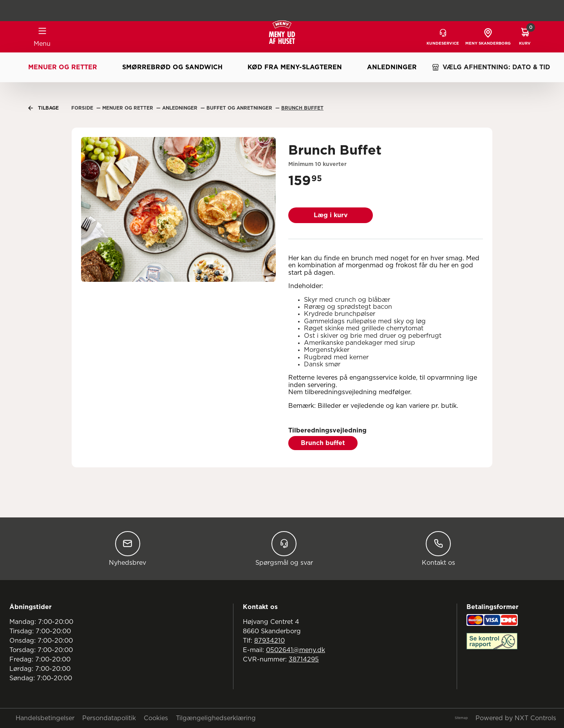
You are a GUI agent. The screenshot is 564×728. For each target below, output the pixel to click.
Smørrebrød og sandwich (172, 67)
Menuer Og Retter (128, 108)
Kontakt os (438, 549)
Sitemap (461, 718)
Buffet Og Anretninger (240, 108)
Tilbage (43, 108)
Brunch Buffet (302, 108)
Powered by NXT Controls (516, 718)
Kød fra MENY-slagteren (295, 67)
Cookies (156, 718)
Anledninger (392, 67)
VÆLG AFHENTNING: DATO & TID (491, 67)
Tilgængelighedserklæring (216, 718)
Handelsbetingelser (45, 718)
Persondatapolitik (109, 718)
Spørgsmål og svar (284, 549)
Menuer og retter (63, 67)
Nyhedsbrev (127, 549)
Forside (83, 108)
